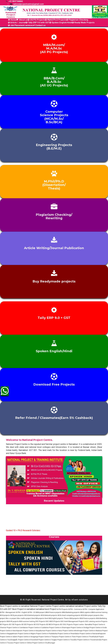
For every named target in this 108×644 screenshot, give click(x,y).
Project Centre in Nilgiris (27, 634)
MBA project (40, 612)
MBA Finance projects (53, 612)
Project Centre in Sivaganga (28, 637)
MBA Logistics (86, 612)
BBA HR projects (13, 621)
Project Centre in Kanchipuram (11, 631)
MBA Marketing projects (71, 612)
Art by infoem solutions (76, 600)
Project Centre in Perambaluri (69, 634)
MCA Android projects (32, 615)
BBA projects (74, 618)
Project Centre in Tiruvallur (67, 640)
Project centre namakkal (63, 606)
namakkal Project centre (86, 606)
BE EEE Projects (27, 625)
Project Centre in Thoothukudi (87, 637)
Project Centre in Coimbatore (17, 628)
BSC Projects (40, 621)
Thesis (66, 618)
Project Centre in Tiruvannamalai (90, 640)
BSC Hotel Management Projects (73, 621)
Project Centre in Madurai (93, 631)
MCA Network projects (49, 615)
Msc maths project (24, 618)
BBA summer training (27, 621)
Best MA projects (38, 618)
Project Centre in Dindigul (80, 628)
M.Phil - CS (31, 612)
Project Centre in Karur (54, 631)
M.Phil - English (22, 612)
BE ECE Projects (40, 625)
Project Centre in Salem (9, 637)
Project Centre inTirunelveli (28, 640)
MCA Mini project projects (90, 615)
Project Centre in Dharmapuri (60, 628)
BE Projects (4, 625)
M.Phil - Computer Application (93, 609)
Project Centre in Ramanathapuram (93, 634)
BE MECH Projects (53, 625)
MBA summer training (99, 612)
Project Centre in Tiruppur (48, 640)
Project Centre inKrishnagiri (73, 631)
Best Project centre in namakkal (15, 606)
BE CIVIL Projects (66, 625)
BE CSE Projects (15, 625)
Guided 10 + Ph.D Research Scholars (23, 532)
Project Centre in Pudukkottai (47, 634)
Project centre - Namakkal (83, 625)
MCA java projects (17, 615)
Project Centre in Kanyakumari (34, 631)
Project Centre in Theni (68, 637)
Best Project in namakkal (24, 609)
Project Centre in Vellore (23, 643)
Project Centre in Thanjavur (49, 637)
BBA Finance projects (88, 618)
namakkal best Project (46, 609)
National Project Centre (41, 606)
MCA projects (5, 615)
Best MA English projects (54, 618)
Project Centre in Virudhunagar (44, 643)
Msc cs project (11, 618)
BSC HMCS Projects (53, 621)
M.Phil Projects (62, 609)
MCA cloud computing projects (69, 615)
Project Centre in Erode (98, 628)
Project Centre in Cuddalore (39, 628)
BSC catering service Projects (96, 621)
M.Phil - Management (8, 612)
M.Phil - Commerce (75, 609)
